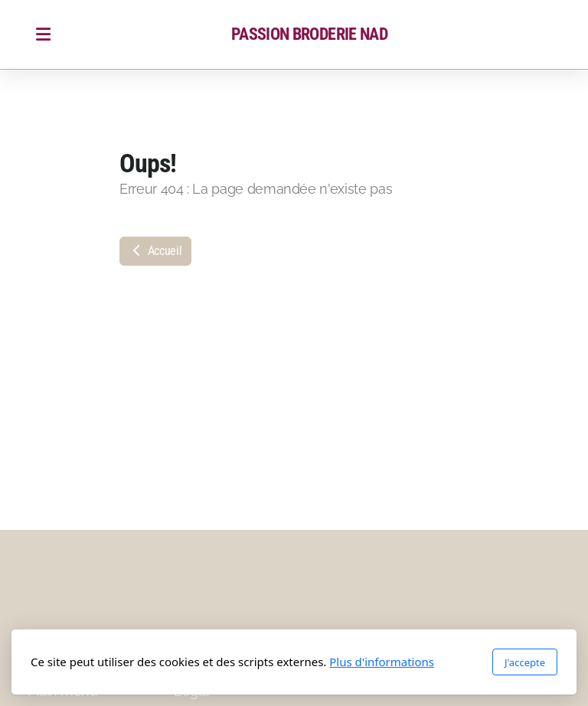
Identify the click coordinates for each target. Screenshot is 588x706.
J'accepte (525, 662)
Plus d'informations (382, 662)
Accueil (155, 251)
